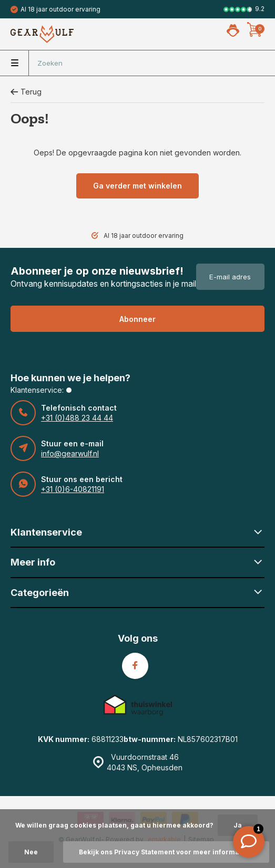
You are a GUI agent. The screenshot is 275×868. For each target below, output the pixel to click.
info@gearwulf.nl (70, 453)
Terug (26, 92)
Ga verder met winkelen (137, 186)
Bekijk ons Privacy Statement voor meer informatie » (166, 852)
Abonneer (137, 319)
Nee (31, 852)
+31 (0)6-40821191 (73, 489)
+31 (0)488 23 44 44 (77, 418)
